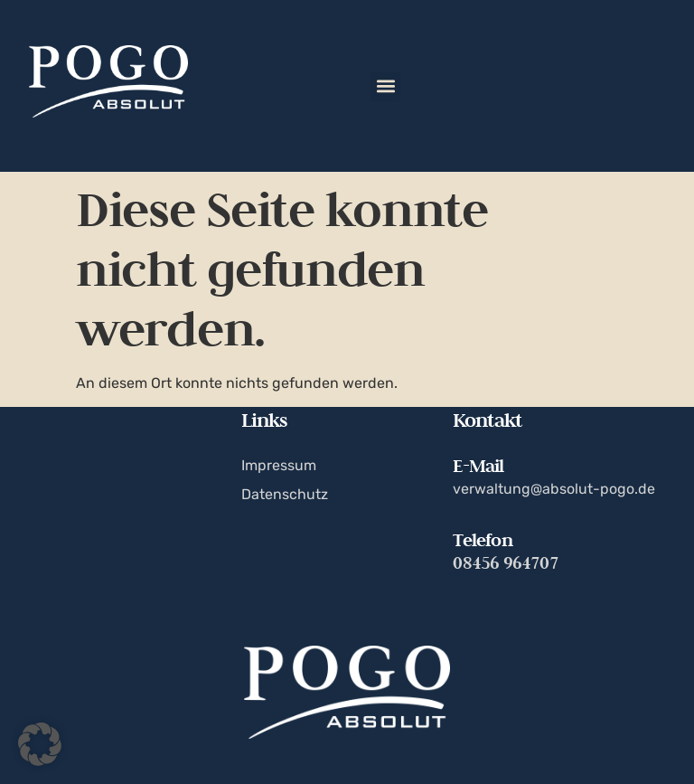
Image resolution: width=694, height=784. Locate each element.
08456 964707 (505, 562)
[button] (385, 86)
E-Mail (478, 466)
